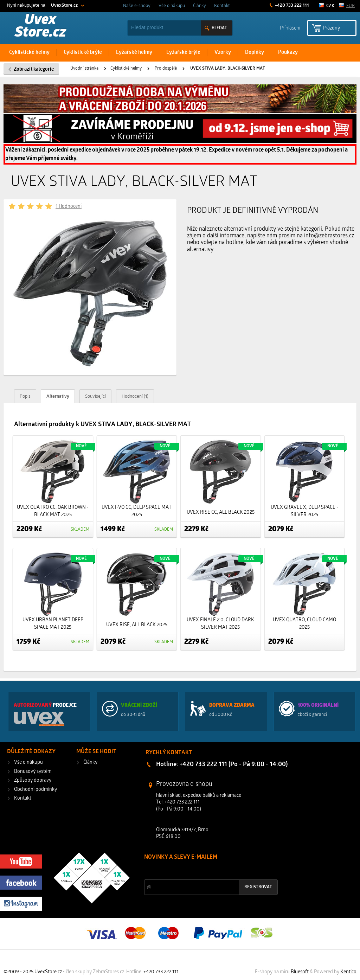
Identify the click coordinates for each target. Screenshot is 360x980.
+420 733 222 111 (291, 5)
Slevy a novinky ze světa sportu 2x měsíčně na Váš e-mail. (204, 870)
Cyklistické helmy (29, 53)
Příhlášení (290, 28)
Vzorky (223, 53)
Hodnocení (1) (135, 396)
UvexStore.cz (64, 5)
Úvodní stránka (84, 69)
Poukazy (288, 53)
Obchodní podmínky (36, 790)
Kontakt (222, 6)
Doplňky (255, 53)
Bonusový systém (33, 772)
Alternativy (58, 396)
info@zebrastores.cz (329, 236)
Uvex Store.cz (40, 27)
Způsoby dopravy (33, 780)
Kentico (348, 972)
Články (200, 6)
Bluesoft (300, 972)
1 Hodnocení (69, 207)
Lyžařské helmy (134, 53)
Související (95, 396)
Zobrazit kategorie (34, 69)
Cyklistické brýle (83, 53)
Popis (25, 396)
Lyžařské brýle (183, 53)
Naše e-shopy (137, 6)
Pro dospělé (166, 69)
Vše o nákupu (172, 6)
